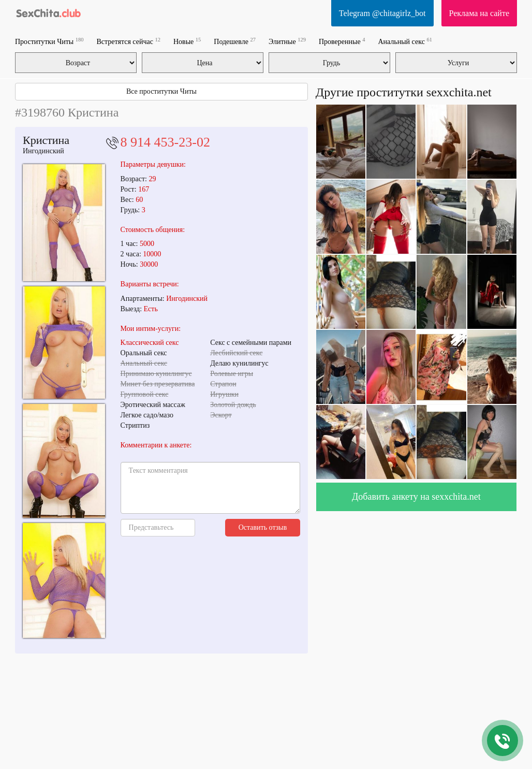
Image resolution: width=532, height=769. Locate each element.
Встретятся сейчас (129, 41)
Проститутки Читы (49, 41)
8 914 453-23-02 (165, 142)
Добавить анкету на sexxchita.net (416, 497)
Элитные (287, 41)
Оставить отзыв (263, 527)
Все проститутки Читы (161, 91)
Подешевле (235, 41)
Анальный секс (405, 41)
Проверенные (342, 41)
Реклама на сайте (479, 13)
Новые (187, 41)
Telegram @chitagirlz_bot (382, 13)
